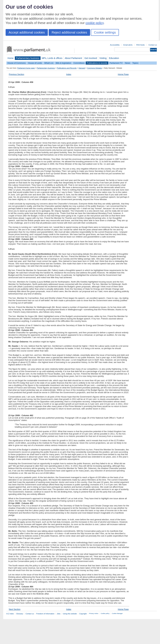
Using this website (70, 614)
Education (114, 58)
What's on (49, 63)
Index (69, 74)
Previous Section (16, 74)
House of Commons (17, 63)
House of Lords (35, 63)
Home (11, 58)
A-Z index (10, 614)
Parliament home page (26, 68)
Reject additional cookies (69, 32)
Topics (135, 63)
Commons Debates (94, 68)
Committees (79, 63)
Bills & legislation (63, 63)
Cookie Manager (117, 614)
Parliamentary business (28, 58)
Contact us (153, 45)
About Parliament (73, 58)
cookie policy (95, 23)
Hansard (82, 68)
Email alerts (128, 45)
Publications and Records (67, 68)
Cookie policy (105, 614)
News (128, 63)
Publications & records (97, 63)
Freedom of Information (45, 614)
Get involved (91, 58)
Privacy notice (94, 614)
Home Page (123, 74)
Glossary (20, 614)
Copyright (83, 614)
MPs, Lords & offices (52, 58)
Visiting (103, 58)
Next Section (15, 609)
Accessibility (115, 45)
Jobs (58, 614)
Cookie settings (105, 32)
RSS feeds (140, 45)
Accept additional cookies (27, 32)
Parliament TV (116, 63)
